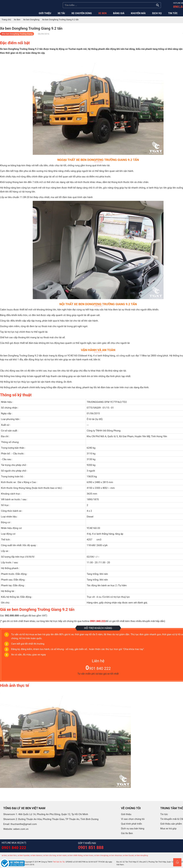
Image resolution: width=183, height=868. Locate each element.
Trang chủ (6, 20)
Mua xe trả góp (168, 829)
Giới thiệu (126, 814)
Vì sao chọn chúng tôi (133, 819)
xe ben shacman (115, 855)
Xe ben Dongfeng (31, 20)
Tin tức (164, 814)
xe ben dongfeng (141, 855)
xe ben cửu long (49, 855)
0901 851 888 (91, 848)
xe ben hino (12, 855)
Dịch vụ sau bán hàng (133, 829)
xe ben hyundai (24, 855)
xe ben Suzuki (128, 855)
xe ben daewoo (36, 855)
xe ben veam (62, 855)
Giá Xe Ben (127, 833)
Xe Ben (17, 20)
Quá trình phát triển (131, 824)
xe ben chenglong (101, 855)
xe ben (4, 855)
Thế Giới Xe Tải (59, 862)
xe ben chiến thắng (75, 855)
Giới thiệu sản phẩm (171, 824)
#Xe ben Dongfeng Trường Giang (17, 34)
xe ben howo (88, 855)
